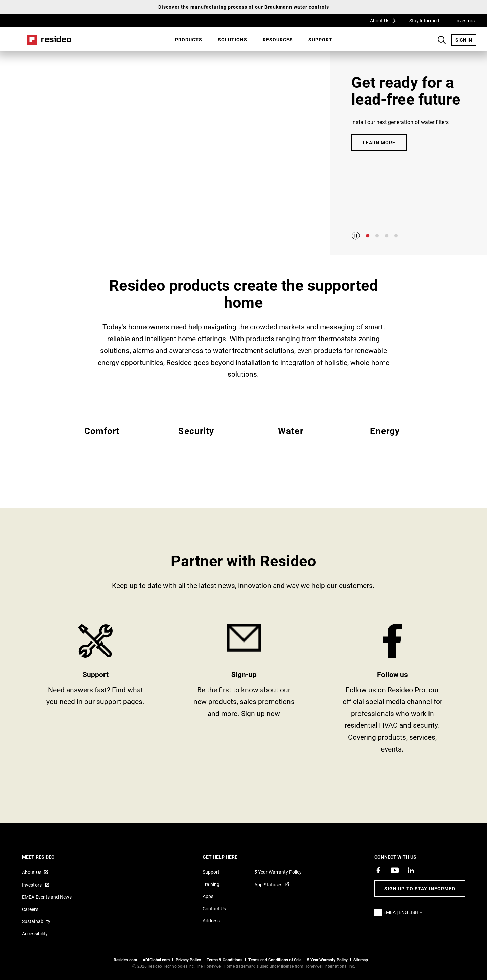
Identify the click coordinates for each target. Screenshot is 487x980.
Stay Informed (424, 20)
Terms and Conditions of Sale (275, 960)
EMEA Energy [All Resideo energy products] (385, 439)
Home (49, 40)
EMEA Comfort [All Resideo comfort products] (102, 439)
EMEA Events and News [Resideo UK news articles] (47, 897)
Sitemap (361, 960)
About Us (385, 20)
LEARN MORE (379, 142)
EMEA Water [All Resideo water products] (291, 439)
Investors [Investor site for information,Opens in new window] (32, 885)
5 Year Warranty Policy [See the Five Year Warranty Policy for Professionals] (327, 960)
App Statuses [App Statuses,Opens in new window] (268, 884)
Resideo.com (125, 960)
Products (189, 39)
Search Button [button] (442, 40)
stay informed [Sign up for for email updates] (244, 691)
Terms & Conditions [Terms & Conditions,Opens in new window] (225, 960)
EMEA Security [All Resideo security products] (196, 439)
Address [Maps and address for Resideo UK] (211, 921)
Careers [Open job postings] (30, 909)
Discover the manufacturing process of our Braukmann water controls (244, 7)
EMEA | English (405, 912)
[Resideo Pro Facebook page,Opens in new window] (378, 870)
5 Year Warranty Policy (278, 872)
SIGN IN (466, 40)
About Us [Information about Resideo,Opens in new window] (32, 872)
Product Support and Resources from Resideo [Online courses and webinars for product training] (96, 691)
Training (211, 884)
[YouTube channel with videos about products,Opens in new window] (395, 870)
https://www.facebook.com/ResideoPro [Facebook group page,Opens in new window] (392, 691)
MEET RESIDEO (48, 857)
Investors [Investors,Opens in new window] (465, 20)
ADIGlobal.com (156, 960)
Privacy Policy (188, 960)
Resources (278, 39)
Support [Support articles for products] (211, 872)
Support (320, 39)
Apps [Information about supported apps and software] (208, 896)
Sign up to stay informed (420, 888)
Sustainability (36, 921)
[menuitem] (189, 40)
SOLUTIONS (233, 39)
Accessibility (35, 933)
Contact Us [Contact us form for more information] (214, 908)
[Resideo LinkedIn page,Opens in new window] (411, 870)
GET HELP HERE (229, 857)
